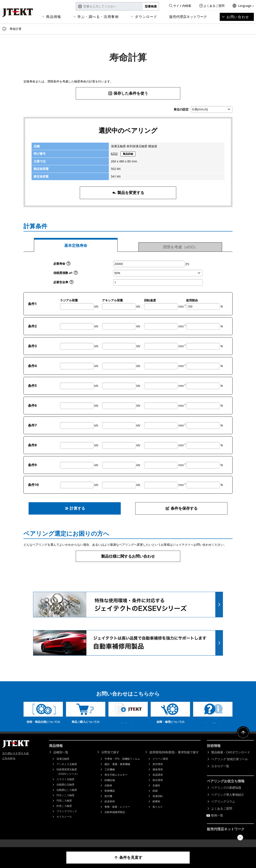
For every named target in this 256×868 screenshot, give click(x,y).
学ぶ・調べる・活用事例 (98, 17)
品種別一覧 (61, 759)
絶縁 (155, 797)
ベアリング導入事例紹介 (228, 801)
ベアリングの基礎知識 (226, 794)
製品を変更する (128, 193)
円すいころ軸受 (65, 802)
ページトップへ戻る (243, 739)
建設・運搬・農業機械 (117, 770)
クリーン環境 (160, 765)
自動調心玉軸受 (65, 791)
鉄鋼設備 (110, 786)
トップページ (4, 29)
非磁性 (156, 792)
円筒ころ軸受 (64, 807)
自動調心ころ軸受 (67, 796)
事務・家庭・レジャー (117, 813)
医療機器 (110, 797)
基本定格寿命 (76, 245)
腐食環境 (158, 776)
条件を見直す (128, 857)
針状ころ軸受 (64, 812)
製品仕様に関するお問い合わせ (128, 556)
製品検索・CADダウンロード (231, 759)
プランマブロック (67, 818)
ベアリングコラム (223, 808)
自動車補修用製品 (115, 818)
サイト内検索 (182, 6)
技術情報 (214, 752)
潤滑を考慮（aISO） (180, 247)
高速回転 (158, 802)
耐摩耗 (156, 808)
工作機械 (110, 776)
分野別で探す (110, 759)
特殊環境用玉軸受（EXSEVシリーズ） (68, 778)
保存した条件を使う (128, 93)
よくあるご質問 (214, 6)
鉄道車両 (110, 808)
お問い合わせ (238, 17)
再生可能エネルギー (116, 781)
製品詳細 (128, 154)
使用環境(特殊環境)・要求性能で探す (174, 759)
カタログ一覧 (220, 772)
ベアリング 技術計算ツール (230, 765)
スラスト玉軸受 (65, 786)
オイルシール (64, 823)
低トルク (158, 813)
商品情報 (54, 17)
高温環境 (158, 781)
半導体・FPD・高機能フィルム (122, 765)
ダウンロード (146, 17)
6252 (114, 154)
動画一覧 (217, 822)
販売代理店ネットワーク (188, 17)
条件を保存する (181, 508)
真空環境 (158, 770)
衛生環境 (158, 786)
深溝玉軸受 (63, 765)
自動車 (108, 792)
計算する (75, 508)
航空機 (108, 802)
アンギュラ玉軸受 (67, 770)
